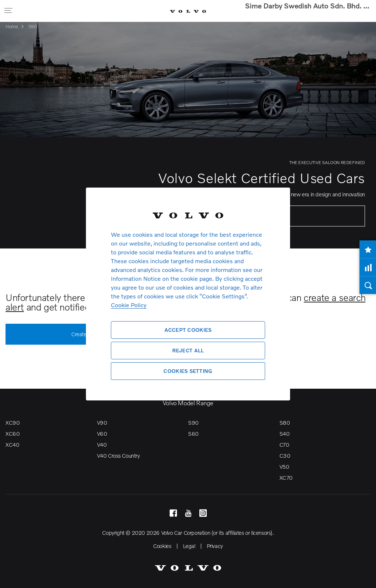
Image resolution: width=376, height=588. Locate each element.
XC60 (12, 433)
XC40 (12, 444)
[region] (188, 294)
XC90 (12, 422)
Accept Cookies (188, 330)
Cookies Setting (188, 371)
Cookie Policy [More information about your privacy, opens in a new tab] (129, 305)
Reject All (188, 350)
